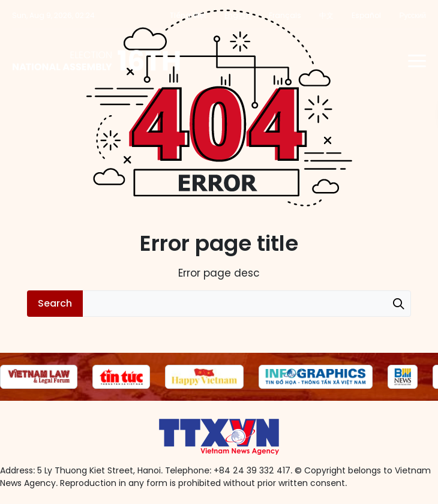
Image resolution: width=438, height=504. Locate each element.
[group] (39, 377)
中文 (326, 15)
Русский (412, 15)
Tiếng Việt (188, 15)
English (238, 15)
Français (285, 15)
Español (366, 15)
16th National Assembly (97, 61)
